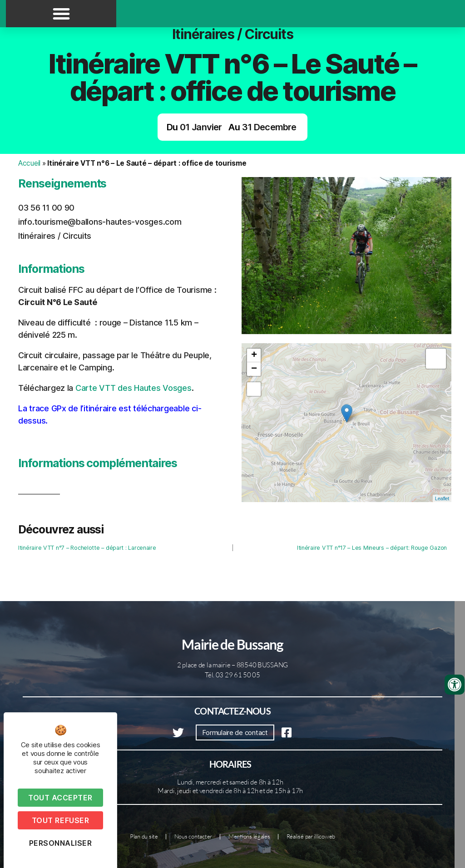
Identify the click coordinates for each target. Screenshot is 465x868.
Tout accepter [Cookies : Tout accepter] (60, 798)
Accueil (29, 163)
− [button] (254, 369)
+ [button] (254, 355)
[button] (61, 14)
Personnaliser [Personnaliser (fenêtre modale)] (61, 843)
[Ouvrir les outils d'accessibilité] (455, 685)
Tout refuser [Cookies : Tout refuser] (60, 820)
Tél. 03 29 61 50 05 (232, 675)
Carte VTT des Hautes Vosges (134, 388)
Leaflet (442, 498)
